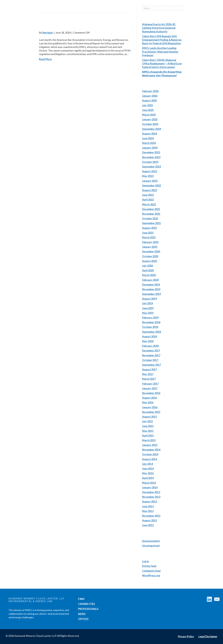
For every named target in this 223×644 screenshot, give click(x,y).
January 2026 (150, 96)
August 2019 (149, 299)
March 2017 (149, 379)
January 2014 (150, 487)
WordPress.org (151, 575)
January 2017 (150, 388)
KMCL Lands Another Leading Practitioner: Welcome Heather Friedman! (160, 52)
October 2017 (150, 360)
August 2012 (149, 520)
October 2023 (150, 162)
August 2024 (149, 134)
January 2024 (150, 148)
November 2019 (151, 289)
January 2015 (150, 445)
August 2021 (149, 228)
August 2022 (149, 190)
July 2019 (147, 303)
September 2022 (151, 186)
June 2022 (148, 195)
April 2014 (148, 478)
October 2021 (150, 219)
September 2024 (151, 129)
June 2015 (148, 426)
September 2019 (151, 294)
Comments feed (151, 571)
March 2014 (149, 483)
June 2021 (148, 233)
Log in (145, 561)
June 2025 (148, 110)
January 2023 (150, 181)
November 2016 (151, 393)
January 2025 (150, 119)
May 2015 (148, 431)
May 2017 (148, 374)
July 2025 (147, 105)
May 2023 (148, 176)
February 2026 (150, 91)
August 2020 (149, 261)
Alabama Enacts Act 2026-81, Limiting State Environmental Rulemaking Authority (159, 28)
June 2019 (148, 308)
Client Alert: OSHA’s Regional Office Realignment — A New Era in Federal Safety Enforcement (162, 64)
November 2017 (151, 355)
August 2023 (149, 171)
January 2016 (150, 407)
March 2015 (149, 440)
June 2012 (148, 525)
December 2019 (151, 285)
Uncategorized (151, 546)
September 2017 (151, 365)
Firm (151, 8)
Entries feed (149, 566)
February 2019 (150, 318)
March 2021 (149, 237)
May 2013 (148, 511)
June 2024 (148, 138)
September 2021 (151, 223)
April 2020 (148, 270)
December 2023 (151, 152)
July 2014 (147, 464)
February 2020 (150, 280)
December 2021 (151, 209)
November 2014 (151, 450)
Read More (45, 59)
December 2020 (151, 251)
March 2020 (149, 275)
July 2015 (147, 421)
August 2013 (149, 502)
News (199, 8)
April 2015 (148, 436)
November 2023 (151, 157)
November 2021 (151, 214)
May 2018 (148, 341)
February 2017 (150, 384)
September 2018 (151, 332)
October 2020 (150, 256)
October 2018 (150, 327)
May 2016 (148, 402)
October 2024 (150, 124)
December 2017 (151, 351)
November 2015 (151, 412)
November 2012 (151, 516)
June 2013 (148, 506)
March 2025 (149, 115)
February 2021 (150, 242)
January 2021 (150, 247)
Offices (211, 8)
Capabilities (165, 8)
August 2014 (149, 459)
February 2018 (150, 346)
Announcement (151, 541)
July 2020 (147, 266)
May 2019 (148, 313)
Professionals (184, 8)
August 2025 (149, 101)
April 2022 (148, 200)
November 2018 (151, 322)
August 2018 (149, 337)
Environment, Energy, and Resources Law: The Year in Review (81, 24)
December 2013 (151, 492)
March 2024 (149, 143)
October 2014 (150, 454)
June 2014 (148, 469)
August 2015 (149, 417)
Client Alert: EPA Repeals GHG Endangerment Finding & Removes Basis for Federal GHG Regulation (162, 40)
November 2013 (151, 497)
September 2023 (151, 167)
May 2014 (148, 473)
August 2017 (149, 369)
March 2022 (149, 204)
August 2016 (149, 398)
